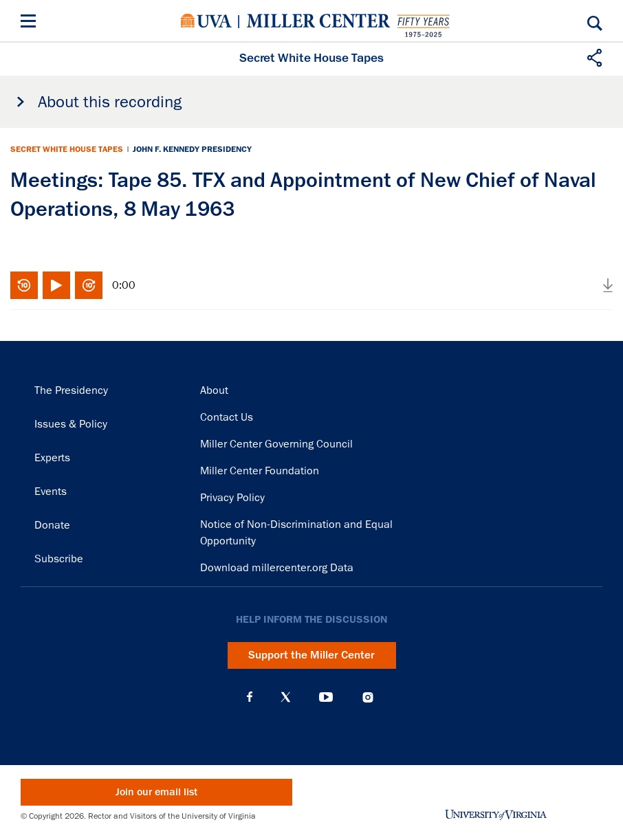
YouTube (326, 697)
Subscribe (59, 559)
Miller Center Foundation (260, 471)
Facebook (250, 697)
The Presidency (71, 390)
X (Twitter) (286, 697)
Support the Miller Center (311, 655)
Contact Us (227, 417)
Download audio (608, 285)
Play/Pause (56, 285)
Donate (52, 525)
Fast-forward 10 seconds (89, 285)
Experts (52, 458)
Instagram (368, 697)
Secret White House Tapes (67, 149)
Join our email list (156, 792)
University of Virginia (206, 21)
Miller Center (318, 21)
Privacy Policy (232, 498)
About (214, 390)
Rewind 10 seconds (24, 285)
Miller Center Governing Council (276, 444)
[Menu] (31, 23)
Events (51, 491)
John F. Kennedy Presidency (192, 149)
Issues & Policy (71, 424)
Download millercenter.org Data (277, 568)
